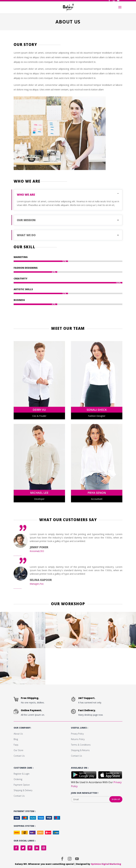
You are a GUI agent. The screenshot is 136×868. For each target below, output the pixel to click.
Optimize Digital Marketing (106, 864)
